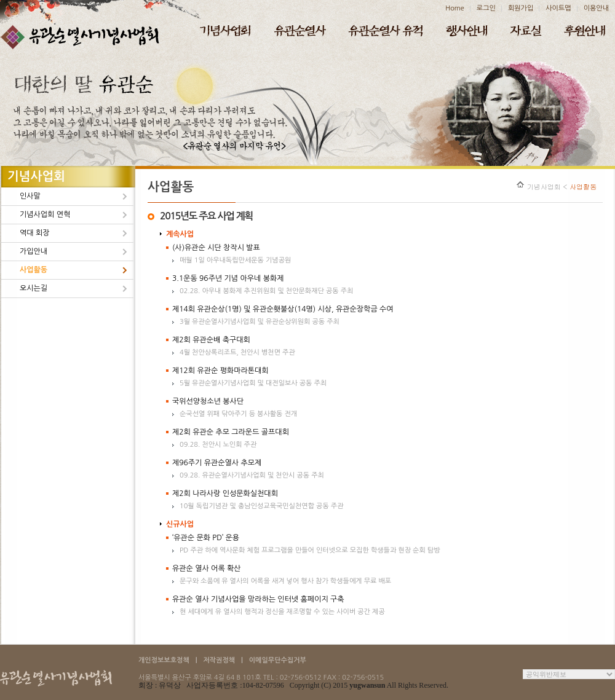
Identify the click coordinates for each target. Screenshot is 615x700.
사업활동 (34, 270)
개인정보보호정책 (164, 660)
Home (455, 8)
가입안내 (34, 251)
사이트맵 (558, 8)
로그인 (486, 8)
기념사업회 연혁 (45, 214)
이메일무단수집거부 (278, 660)
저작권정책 (219, 660)
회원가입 (521, 8)
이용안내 (596, 8)
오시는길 (34, 288)
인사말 (30, 196)
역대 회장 (34, 233)
